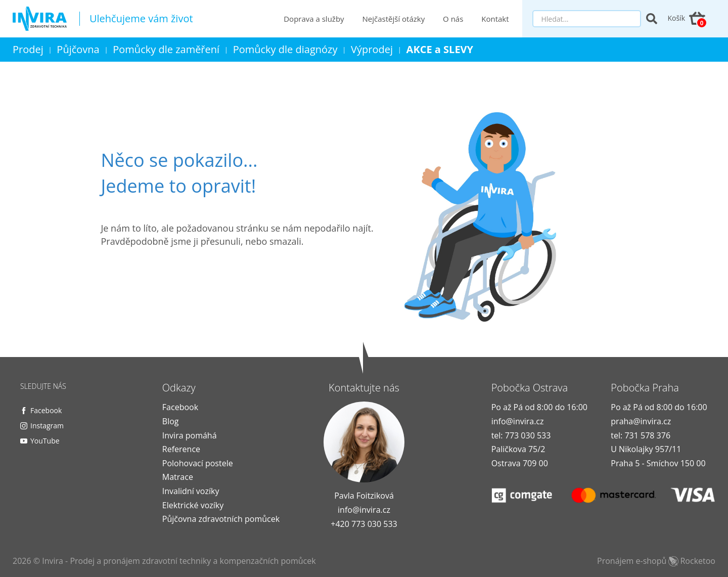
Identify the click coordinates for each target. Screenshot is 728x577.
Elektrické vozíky (193, 505)
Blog (171, 421)
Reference (181, 449)
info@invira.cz (364, 510)
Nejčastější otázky (394, 19)
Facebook (46, 410)
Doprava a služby (314, 19)
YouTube (45, 441)
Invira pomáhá (190, 435)
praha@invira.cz (641, 421)
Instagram (47, 426)
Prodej (28, 49)
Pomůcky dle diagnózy (285, 49)
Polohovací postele (198, 463)
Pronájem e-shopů (656, 561)
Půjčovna (78, 49)
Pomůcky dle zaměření (166, 49)
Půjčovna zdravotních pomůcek (221, 519)
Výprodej (372, 49)
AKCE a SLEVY (440, 49)
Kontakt (495, 19)
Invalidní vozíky (191, 491)
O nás (453, 19)
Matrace (178, 477)
